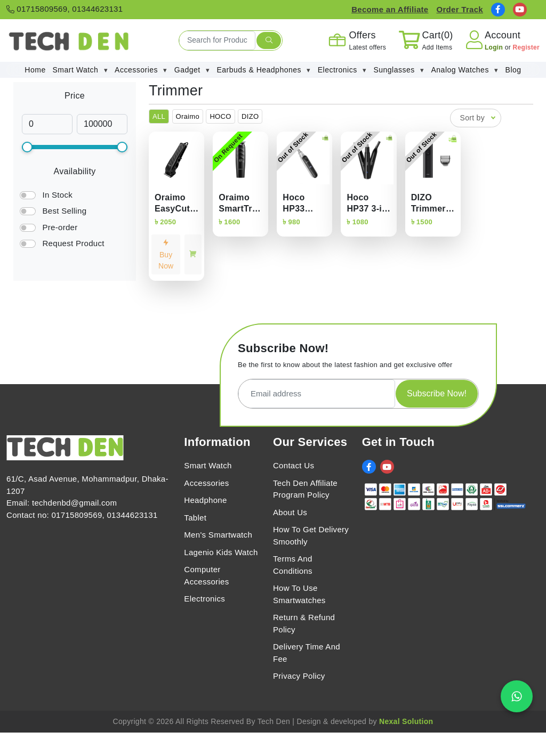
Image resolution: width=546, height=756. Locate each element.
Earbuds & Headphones (264, 70)
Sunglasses (399, 70)
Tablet (195, 518)
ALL (159, 116)
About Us (290, 512)
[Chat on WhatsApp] (517, 696)
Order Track (460, 9)
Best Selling (64, 211)
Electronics (342, 70)
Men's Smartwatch (218, 535)
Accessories (141, 70)
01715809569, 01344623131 (65, 9)
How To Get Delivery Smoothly (311, 535)
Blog (513, 70)
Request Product (73, 243)
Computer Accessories (206, 575)
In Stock (57, 195)
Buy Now (166, 254)
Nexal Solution (406, 721)
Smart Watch (81, 70)
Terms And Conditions (293, 565)
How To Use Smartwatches (299, 594)
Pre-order (60, 227)
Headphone (205, 500)
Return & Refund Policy (304, 623)
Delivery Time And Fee (307, 653)
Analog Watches (464, 70)
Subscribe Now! (437, 393)
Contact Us (294, 465)
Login (495, 47)
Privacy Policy (299, 676)
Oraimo (188, 116)
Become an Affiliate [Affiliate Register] (390, 9)
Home (35, 70)
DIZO (250, 116)
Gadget (192, 70)
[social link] (498, 10)
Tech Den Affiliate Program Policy (305, 489)
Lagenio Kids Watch (221, 552)
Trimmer (176, 91)
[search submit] (269, 40)
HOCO (220, 116)
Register (526, 47)
